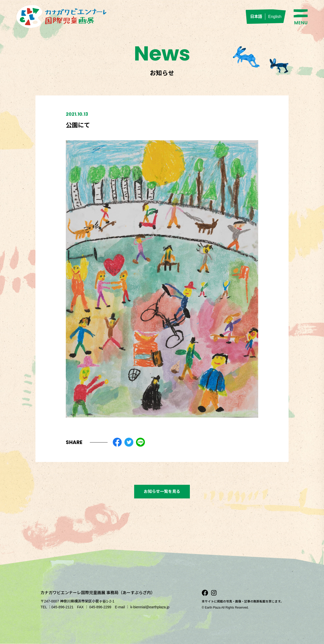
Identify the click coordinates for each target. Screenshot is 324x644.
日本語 (256, 17)
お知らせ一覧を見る (162, 491)
